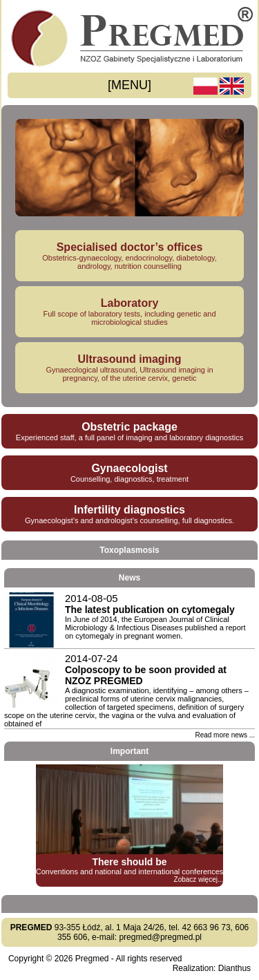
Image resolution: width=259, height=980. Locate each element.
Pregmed (92, 959)
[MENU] (129, 85)
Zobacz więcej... (199, 879)
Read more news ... (225, 735)
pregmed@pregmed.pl (160, 937)
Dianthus (234, 968)
